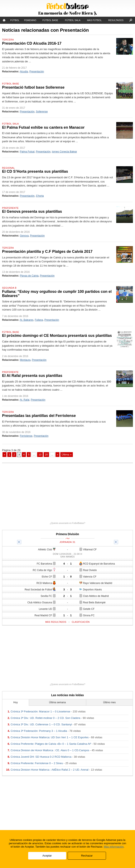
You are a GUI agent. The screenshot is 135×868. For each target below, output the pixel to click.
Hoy (16, 702)
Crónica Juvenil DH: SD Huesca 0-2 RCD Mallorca (41, 757)
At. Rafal (25, 400)
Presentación (37, 72)
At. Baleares (27, 320)
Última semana (57, 702)
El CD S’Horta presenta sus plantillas (35, 171)
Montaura (25, 360)
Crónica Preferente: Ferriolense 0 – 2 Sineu (37, 763)
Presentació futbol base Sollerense (33, 87)
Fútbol (15, 20)
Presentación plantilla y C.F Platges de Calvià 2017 (47, 252)
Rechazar (87, 856)
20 (46, 455)
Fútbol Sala (73, 20)
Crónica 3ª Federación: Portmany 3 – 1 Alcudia (39, 731)
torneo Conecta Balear (64, 152)
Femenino (30, 20)
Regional (8, 168)
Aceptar (47, 856)
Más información (114, 847)
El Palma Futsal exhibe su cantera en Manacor (43, 127)
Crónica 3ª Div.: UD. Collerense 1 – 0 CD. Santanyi (41, 724)
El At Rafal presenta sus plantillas (32, 376)
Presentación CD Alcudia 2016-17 (32, 43)
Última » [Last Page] (67, 455)
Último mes (109, 702)
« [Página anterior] (4, 455)
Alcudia (24, 72)
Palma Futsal (27, 152)
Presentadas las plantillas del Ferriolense (39, 416)
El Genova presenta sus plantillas (32, 211)
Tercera (8, 40)
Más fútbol (94, 20)
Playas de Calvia (29, 276)
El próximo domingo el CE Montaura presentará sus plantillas (57, 336)
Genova (24, 236)
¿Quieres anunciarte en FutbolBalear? (68, 523)
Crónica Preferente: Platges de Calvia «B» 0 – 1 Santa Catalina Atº (51, 744)
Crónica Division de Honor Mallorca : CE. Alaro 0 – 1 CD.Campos (50, 750)
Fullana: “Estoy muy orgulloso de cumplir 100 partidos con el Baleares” (57, 294)
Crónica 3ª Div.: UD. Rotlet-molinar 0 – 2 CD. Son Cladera (45, 718)
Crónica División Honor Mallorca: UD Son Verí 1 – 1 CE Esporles (50, 737)
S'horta (40, 196)
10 (40, 455)
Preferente (10, 208)
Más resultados (56, 622)
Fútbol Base (50, 20)
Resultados (116, 20)
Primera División (67, 534)
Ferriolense (26, 436)
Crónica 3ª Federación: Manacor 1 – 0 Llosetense (40, 711)
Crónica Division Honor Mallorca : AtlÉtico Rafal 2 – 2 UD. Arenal (50, 770)
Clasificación (81, 622)
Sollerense (42, 112)
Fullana (39, 320)
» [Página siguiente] (57, 455)
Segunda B (9, 288)
